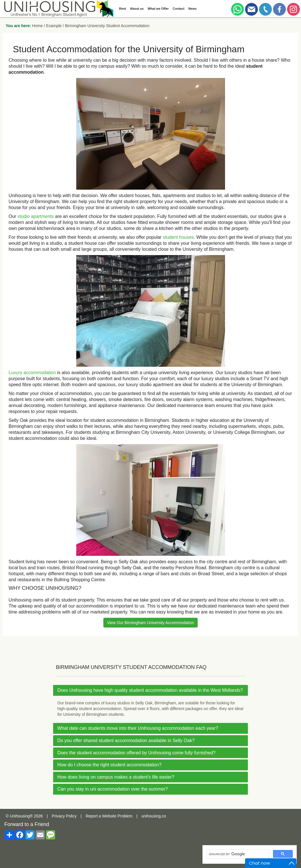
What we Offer (158, 9)
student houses (178, 237)
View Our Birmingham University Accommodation (151, 623)
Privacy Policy (64, 816)
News (193, 9)
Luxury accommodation (32, 373)
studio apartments (36, 216)
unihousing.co (154, 816)
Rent (123, 9)
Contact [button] (179, 9)
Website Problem (117, 816)
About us (137, 9)
